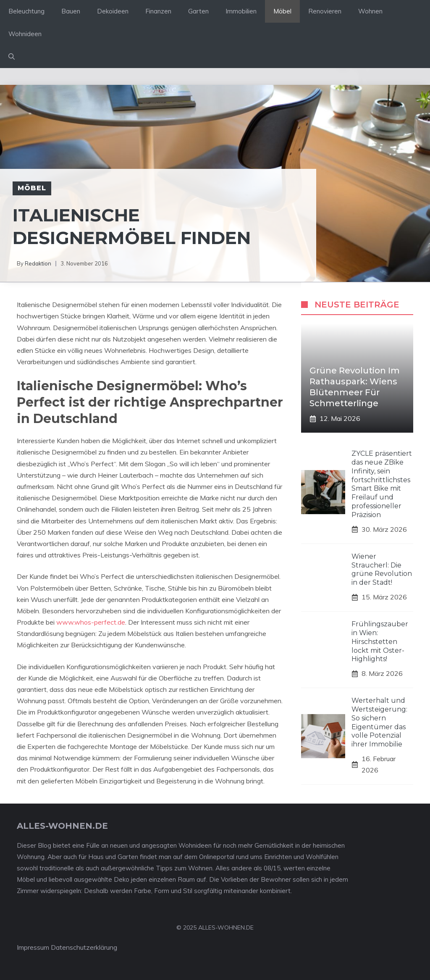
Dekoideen (113, 11)
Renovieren (325, 11)
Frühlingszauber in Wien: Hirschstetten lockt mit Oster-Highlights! (380, 641)
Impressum (33, 947)
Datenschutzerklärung (84, 947)
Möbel (282, 11)
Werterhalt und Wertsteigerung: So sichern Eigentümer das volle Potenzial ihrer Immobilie (379, 722)
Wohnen (370, 11)
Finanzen (158, 11)
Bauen (71, 11)
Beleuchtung (26, 11)
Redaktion (38, 263)
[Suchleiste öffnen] (12, 57)
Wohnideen (25, 34)
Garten (198, 11)
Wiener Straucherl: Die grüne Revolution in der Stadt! (382, 569)
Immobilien (241, 11)
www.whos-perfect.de (91, 622)
